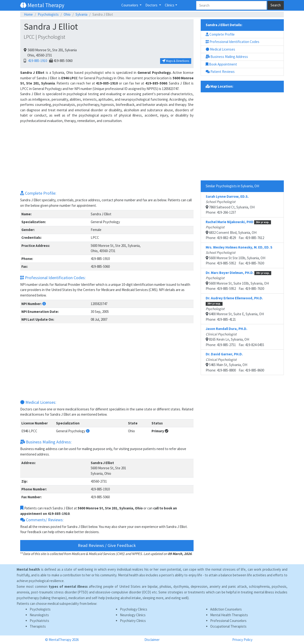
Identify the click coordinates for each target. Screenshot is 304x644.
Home (28, 14)
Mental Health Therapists (229, 615)
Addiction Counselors (226, 609)
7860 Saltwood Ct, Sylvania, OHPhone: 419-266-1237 (230, 204)
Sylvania (81, 14)
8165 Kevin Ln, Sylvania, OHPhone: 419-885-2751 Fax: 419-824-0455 (235, 337)
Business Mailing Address (227, 57)
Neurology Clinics (133, 615)
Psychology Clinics (134, 609)
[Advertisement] (107, 157)
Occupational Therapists (228, 626)
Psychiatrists (39, 621)
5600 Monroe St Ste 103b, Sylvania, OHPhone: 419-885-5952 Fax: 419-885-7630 (239, 255)
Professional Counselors (228, 621)
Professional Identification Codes (233, 42)
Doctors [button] (152, 5)
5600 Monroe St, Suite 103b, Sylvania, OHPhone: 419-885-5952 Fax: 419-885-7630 (238, 281)
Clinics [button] (170, 5)
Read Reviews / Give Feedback (107, 545)
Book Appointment (221, 64)
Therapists (38, 626)
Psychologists (48, 14)
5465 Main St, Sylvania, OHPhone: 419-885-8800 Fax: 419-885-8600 (235, 362)
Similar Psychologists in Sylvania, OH (232, 186)
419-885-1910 (37, 61)
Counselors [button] (130, 5)
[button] (44, 304)
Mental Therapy (42, 5)
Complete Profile (220, 34)
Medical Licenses (220, 49)
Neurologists (39, 615)
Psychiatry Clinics (133, 621)
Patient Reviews (220, 72)
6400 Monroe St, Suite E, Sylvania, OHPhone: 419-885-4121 (235, 309)
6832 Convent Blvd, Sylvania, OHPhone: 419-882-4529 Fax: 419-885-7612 (238, 230)
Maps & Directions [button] (176, 61)
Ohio (67, 14)
